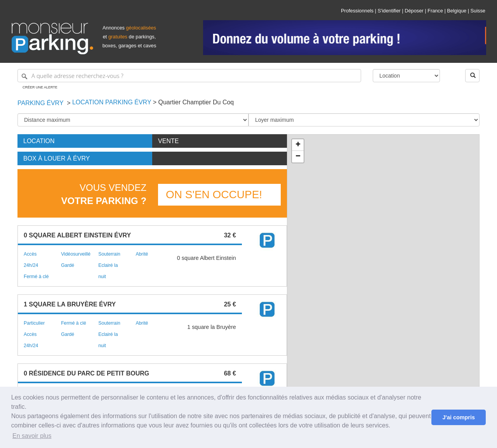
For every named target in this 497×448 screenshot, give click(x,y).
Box (56, 158)
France (435, 11)
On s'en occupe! (214, 195)
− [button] (298, 157)
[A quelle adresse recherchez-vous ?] (189, 76)
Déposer (414, 11)
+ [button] (298, 145)
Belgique (457, 11)
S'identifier (389, 11)
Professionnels (357, 11)
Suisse (478, 11)
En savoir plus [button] (32, 436)
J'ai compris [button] (458, 417)
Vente (168, 141)
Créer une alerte (40, 87)
